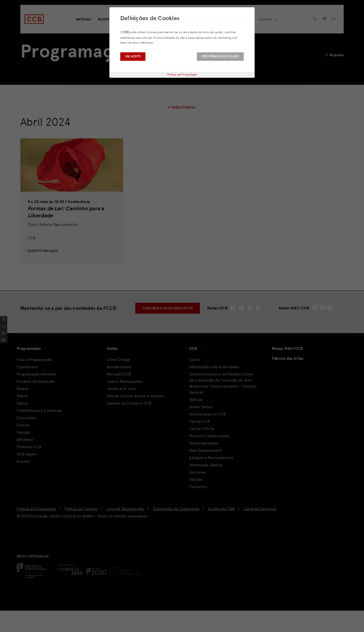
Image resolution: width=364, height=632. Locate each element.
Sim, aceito (133, 56)
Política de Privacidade (182, 75)
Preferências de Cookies (220, 56)
